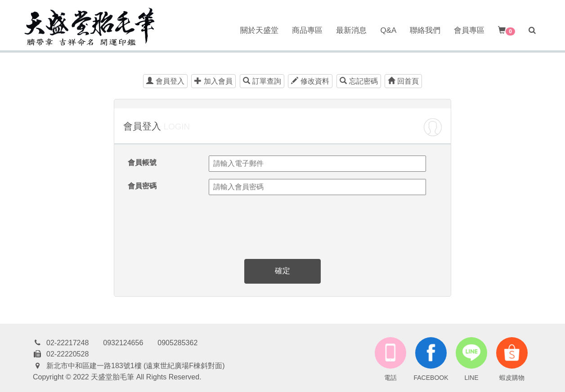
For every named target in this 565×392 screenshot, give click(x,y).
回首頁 (403, 81)
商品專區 (307, 30)
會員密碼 (142, 186)
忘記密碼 (359, 81)
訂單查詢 (262, 81)
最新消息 (351, 30)
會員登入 (165, 81)
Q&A (388, 30)
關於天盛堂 (259, 30)
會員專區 (469, 30)
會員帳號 (142, 163)
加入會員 (213, 81)
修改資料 (310, 81)
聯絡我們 (425, 30)
